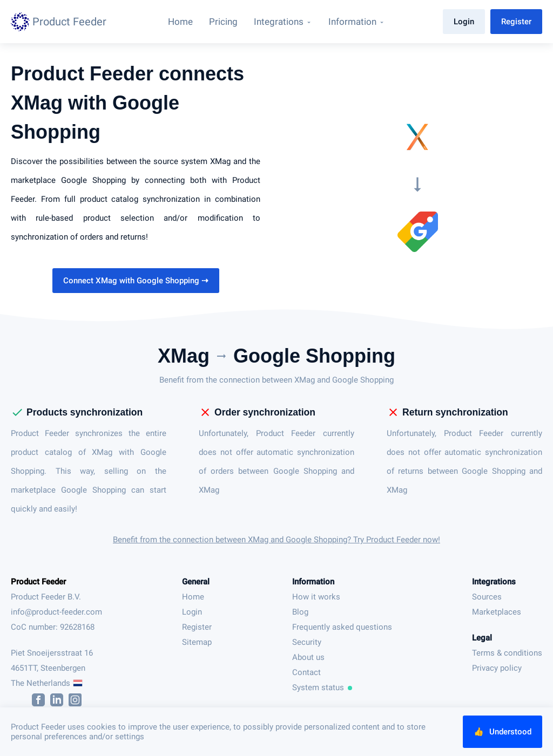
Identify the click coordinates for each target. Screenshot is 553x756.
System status (322, 687)
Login (464, 22)
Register (516, 22)
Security (307, 642)
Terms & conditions (507, 653)
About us (308, 657)
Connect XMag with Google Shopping (136, 281)
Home (193, 597)
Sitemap (197, 642)
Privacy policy (497, 668)
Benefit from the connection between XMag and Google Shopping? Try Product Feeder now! (276, 540)
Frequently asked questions (342, 627)
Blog (300, 612)
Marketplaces (497, 612)
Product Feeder (38, 582)
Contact (306, 672)
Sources (487, 597)
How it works (316, 597)
